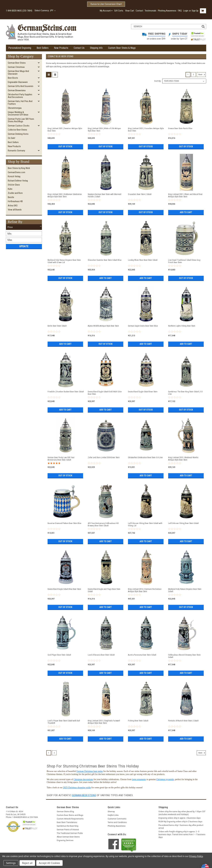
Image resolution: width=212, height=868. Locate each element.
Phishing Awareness (167, 11)
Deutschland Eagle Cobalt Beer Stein (143, 392)
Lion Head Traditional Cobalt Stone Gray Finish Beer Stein (184, 261)
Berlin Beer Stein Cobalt (57, 326)
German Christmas (16, 67)
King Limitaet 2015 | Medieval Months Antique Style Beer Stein (183, 459)
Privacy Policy (196, 856)
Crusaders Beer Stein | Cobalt (140, 194)
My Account (106, 11)
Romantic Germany (16, 151)
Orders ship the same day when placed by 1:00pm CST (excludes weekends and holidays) (182, 813)
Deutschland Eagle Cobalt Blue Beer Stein (64, 589)
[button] (24, 227)
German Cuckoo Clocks (19, 126)
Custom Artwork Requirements (70, 819)
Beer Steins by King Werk (19, 168)
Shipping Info (96, 48)
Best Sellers (43, 48)
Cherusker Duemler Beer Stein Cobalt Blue (105, 260)
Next (202, 75)
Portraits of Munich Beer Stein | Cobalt (183, 721)
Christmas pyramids (165, 779)
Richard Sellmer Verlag (18, 181)
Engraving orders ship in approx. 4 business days (180, 818)
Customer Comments (117, 819)
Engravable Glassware (18, 82)
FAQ (180, 11)
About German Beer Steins (68, 837)
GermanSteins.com (17, 172)
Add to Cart (186, 212)
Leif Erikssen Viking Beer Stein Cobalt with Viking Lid (145, 524)
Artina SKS (13, 206)
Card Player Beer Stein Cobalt (59, 655)
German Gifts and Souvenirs (21, 86)
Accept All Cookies (49, 863)
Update (24, 246)
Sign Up (195, 11)
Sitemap (111, 812)
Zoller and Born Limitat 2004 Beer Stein (104, 458)
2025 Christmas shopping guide (77, 788)
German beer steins (84, 795)
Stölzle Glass (14, 185)
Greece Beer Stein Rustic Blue (180, 128)
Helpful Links (113, 815)
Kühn (10, 189)
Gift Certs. (119, 11)
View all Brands (15, 210)
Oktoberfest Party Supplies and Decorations (20, 96)
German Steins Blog (65, 812)
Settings (11, 863)
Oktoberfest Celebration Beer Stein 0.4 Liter (145, 458)
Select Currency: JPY (45, 10)
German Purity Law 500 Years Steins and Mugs (21, 120)
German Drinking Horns (18, 134)
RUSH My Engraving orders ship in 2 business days (180, 822)
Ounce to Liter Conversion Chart (106, 4)
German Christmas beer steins (90, 771)
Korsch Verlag (14, 176)
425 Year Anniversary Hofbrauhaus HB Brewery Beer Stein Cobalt (103, 524)
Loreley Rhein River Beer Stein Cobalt (143, 260)
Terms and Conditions (117, 822)
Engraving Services (65, 840)
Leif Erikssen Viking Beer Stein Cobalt (183, 523)
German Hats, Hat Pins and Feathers (20, 103)
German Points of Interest (68, 830)
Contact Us (79, 48)
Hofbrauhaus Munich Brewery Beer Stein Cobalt (184, 656)
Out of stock (65, 146)
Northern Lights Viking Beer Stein (182, 326)
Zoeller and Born (15, 193)
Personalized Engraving (20, 48)
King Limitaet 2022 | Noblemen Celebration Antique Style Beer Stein (65, 195)
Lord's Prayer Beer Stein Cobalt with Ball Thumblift (64, 722)
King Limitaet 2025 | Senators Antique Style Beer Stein (65, 130)
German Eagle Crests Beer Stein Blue (143, 326)
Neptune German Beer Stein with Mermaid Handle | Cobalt (105, 195)
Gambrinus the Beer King (68, 826)
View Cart (130, 11)
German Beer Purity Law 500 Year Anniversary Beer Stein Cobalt (61, 459)
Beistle (11, 197)
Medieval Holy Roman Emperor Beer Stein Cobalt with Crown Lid (64, 261)
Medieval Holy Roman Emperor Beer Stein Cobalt (185, 590)
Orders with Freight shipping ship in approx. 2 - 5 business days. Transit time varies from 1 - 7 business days (182, 834)
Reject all (27, 863)
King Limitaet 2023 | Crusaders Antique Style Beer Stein (146, 130)
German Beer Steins (17, 63)
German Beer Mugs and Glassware (18, 72)
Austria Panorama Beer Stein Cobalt (142, 655)
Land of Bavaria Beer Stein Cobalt (101, 655)
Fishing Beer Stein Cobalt (138, 721)
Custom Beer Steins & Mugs (122, 48)
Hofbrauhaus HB (15, 201)
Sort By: (158, 81)
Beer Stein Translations (67, 822)
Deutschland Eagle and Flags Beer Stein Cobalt (104, 590)
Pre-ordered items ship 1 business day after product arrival (181, 827)
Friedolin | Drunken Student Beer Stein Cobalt (66, 392)
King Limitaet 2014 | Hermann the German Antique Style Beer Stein (145, 590)
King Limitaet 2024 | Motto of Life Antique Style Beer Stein (104, 130)
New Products (61, 48)
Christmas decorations (83, 779)
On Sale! (11, 138)
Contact (139, 11)
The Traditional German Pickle (70, 833)
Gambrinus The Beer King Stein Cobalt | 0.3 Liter (185, 393)
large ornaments (139, 779)
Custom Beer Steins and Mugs (70, 815)
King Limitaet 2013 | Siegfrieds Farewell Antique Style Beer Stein (104, 722)
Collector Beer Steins (17, 130)
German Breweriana (17, 90)
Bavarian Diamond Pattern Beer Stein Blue (64, 523)
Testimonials (151, 11)
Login (186, 11)
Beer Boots (13, 78)
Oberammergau (15, 108)
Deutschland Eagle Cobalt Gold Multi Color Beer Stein (105, 393)
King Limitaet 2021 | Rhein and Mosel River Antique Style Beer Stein (185, 195)
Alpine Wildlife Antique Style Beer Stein (103, 326)
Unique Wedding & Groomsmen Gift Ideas (18, 114)
